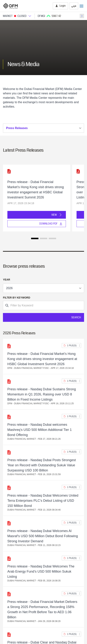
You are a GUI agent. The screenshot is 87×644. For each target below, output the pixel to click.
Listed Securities (14, 516)
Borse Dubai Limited (16, 553)
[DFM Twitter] (44, 610)
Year (7, 280)
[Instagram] (30, 610)
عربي (74, 6)
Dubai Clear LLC (14, 563)
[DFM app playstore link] (54, 602)
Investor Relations (15, 526)
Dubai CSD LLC (13, 558)
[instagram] (37, 610)
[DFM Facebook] (50, 610)
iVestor (7, 485)
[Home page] (10, 6)
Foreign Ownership (15, 521)
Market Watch (12, 490)
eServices (9, 500)
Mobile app (10, 495)
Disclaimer (43, 592)
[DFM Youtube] (57, 610)
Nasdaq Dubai (12, 548)
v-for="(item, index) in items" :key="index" (43, 288)
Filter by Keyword (17, 298)
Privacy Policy (44, 587)
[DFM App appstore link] (33, 602)
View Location (17, 411)
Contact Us (10, 532)
